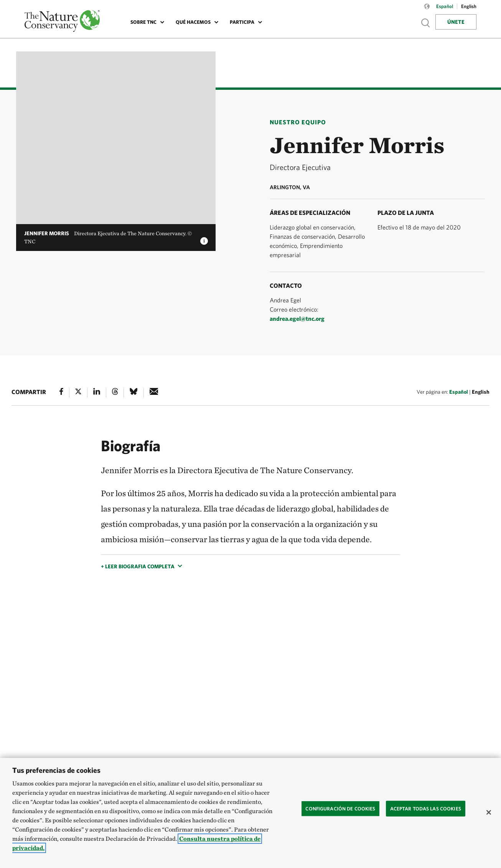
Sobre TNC (143, 22)
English (481, 392)
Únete (456, 22)
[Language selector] (427, 10)
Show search (426, 23)
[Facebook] (61, 393)
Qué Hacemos (193, 22)
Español (459, 392)
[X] (78, 393)
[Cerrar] (489, 812)
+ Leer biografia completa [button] (138, 566)
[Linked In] (97, 393)
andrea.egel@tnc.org (297, 318)
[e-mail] (154, 393)
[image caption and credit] (204, 239)
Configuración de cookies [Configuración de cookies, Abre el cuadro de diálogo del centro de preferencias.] (340, 808)
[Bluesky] (133, 393)
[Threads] (115, 393)
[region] (250, 813)
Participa (242, 22)
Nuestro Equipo (298, 122)
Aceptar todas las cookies (426, 808)
